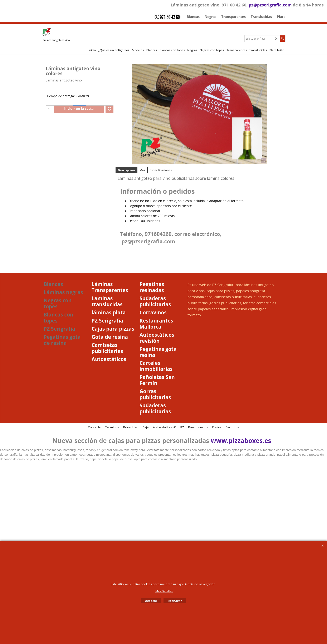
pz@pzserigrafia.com (270, 5)
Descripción (126, 170)
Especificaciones (161, 170)
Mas (142, 170)
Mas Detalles (164, 591)
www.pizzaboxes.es (241, 441)
